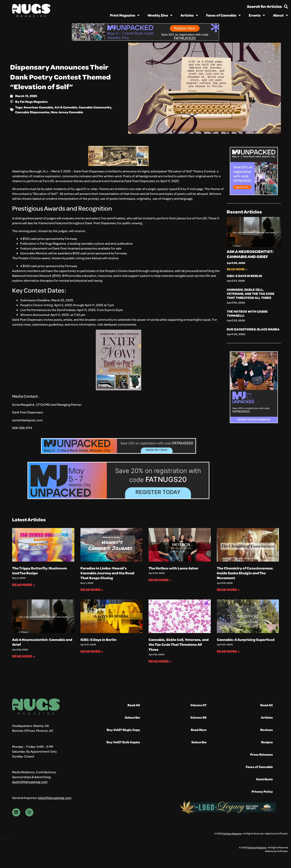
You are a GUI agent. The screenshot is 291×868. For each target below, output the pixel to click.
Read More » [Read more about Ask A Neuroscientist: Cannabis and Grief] (237, 269)
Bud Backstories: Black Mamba (253, 329)
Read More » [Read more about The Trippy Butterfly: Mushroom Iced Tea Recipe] (24, 585)
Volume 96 (198, 717)
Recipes (267, 742)
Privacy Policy (262, 791)
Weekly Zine (160, 15)
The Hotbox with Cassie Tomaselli (247, 313)
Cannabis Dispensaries (32, 112)
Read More (199, 730)
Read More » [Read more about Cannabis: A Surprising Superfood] (228, 651)
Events (257, 15)
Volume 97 (198, 705)
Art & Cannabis (66, 107)
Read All (134, 705)
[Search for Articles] (286, 7)
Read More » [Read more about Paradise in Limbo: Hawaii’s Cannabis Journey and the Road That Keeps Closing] (92, 590)
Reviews (267, 730)
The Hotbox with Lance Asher (173, 568)
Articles (189, 15)
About (280, 15)
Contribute (264, 779)
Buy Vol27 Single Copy (123, 730)
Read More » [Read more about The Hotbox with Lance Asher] (160, 580)
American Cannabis (38, 107)
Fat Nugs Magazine (232, 833)
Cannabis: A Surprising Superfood (246, 640)
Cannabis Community (95, 107)
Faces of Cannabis (223, 15)
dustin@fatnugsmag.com (30, 782)
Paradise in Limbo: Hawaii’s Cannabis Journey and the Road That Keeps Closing (107, 573)
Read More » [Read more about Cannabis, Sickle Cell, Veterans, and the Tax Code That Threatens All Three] (160, 661)
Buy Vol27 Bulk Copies (123, 742)
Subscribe (132, 717)
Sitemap (7, 839)
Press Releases (261, 754)
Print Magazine (125, 15)
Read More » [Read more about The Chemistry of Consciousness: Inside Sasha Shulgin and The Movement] (228, 590)
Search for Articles (264, 6)
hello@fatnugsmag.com (55, 798)
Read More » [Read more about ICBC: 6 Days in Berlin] (92, 651)
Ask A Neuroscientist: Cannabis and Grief (250, 254)
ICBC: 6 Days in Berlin (244, 276)
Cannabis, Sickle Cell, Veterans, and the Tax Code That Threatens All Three (251, 294)
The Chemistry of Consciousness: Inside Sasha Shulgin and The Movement (245, 573)
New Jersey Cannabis (67, 112)
